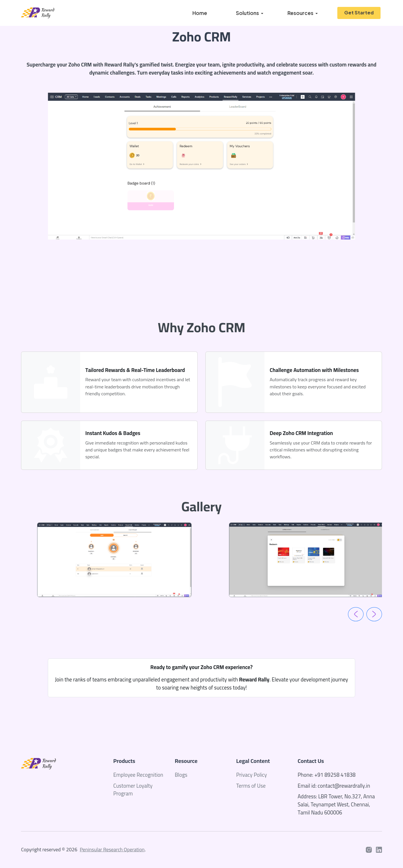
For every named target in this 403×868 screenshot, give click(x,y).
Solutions (247, 13)
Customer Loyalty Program (133, 790)
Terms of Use (251, 786)
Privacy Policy (252, 775)
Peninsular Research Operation (112, 849)
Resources (300, 13)
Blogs (181, 775)
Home (200, 13)
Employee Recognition (138, 775)
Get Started (359, 13)
